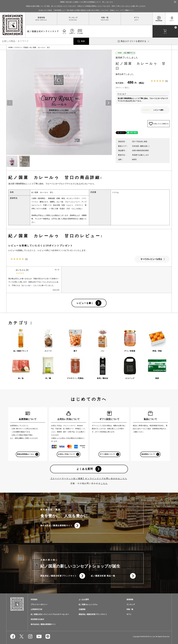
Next (108, 103)
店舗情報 (82, 610)
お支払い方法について (66, 454)
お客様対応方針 (37, 610)
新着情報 (41, 18)
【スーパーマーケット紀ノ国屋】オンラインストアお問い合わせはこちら (89, 479)
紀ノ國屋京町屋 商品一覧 (103, 576)
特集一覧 (105, 18)
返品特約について (148, 454)
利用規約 (34, 600)
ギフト (137, 18)
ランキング (73, 18)
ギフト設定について (107, 454)
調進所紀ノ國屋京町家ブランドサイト (59, 576)
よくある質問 (85, 469)
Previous (10, 103)
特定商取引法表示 (37, 620)
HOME (11, 47)
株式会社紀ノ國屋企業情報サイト (56, 526)
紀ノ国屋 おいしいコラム (88, 605)
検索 (83, 41)
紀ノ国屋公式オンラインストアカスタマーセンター (50, 615)
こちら (104, 483)
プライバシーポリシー (39, 605)
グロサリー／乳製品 (21, 47)
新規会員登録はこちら (26, 454)
